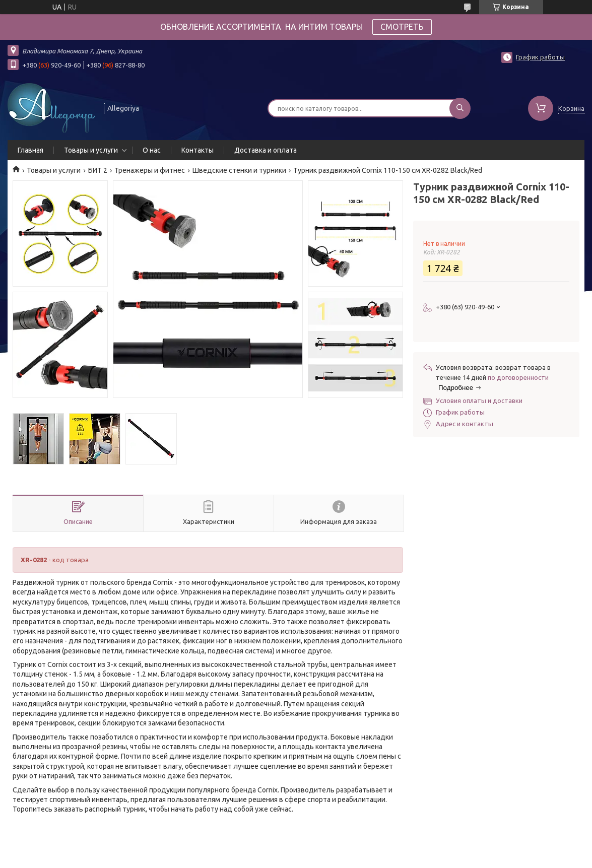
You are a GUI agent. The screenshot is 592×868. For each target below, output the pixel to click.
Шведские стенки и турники (239, 170)
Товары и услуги (91, 150)
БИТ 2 (98, 170)
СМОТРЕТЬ (402, 27)
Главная (30, 150)
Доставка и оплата (266, 150)
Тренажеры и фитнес (150, 170)
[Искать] (460, 108)
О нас (152, 150)
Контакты (198, 150)
